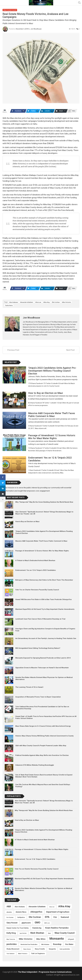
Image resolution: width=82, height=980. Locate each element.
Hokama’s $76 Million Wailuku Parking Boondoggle (35, 765)
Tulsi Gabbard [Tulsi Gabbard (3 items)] (10, 954)
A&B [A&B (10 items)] (9, 907)
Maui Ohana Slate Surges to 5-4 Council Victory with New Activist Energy (43, 726)
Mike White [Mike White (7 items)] (41, 939)
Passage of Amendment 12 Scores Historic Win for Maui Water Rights (42, 551)
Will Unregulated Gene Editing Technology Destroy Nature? (38, 648)
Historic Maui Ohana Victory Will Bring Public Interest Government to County (44, 736)
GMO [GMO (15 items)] (37, 923)
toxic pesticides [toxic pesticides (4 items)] (65, 949)
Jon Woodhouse (36, 29)
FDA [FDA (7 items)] (55, 917)
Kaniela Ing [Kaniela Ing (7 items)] (37, 928)
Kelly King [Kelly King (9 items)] (11, 933)
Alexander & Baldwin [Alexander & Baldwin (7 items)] (37, 907)
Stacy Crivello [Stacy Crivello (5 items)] (40, 949)
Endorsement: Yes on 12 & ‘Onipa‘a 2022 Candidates (36, 570)
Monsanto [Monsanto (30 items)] (57, 939)
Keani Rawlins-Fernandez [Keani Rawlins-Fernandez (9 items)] (57, 928)
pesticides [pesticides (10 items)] (12, 944)
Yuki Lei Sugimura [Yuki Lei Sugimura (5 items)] (38, 954)
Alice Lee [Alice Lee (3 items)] (52, 907)
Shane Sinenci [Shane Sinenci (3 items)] (27, 949)
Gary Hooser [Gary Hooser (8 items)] (12, 923)
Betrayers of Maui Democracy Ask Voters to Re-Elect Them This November (44, 580)
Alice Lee (38, 302)
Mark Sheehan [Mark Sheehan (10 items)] (37, 933)
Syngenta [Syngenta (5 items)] (52, 949)
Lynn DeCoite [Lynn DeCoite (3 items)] (23, 933)
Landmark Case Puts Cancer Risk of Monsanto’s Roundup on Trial (40, 619)
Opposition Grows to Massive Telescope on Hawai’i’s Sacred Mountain (42, 668)
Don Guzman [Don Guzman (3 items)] (10, 917)
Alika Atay (46, 302)
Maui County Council (10, 10)
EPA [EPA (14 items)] (47, 917)
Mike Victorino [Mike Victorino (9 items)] (26, 939)
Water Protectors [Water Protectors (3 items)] (23, 954)
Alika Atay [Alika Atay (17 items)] (64, 906)
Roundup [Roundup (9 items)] (57, 944)
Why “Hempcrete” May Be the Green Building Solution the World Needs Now (44, 502)
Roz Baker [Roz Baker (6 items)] (69, 944)
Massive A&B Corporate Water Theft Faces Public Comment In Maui (41, 541)
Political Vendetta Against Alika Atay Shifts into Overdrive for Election (42, 755)
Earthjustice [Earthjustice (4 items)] (21, 917)
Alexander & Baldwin (27, 302)
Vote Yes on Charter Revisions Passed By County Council (37, 590)
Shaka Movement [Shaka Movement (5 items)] (13, 949)
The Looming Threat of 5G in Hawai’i (29, 687)
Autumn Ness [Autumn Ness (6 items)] (21, 912)
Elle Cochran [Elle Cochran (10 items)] (35, 917)
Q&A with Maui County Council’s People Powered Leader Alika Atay (41, 746)
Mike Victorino (67, 302)
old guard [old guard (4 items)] (71, 939)
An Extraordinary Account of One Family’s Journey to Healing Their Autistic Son (46, 638)
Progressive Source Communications (55, 972)
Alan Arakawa (14, 302)
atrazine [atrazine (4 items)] (9, 912)
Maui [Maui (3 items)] (49, 933)
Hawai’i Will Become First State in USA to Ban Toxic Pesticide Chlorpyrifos (44, 599)
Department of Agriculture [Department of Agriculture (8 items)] (58, 912)
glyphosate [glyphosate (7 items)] (26, 923)
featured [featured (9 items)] (65, 917)
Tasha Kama (9, 305)
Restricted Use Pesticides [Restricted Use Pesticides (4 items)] (29, 944)
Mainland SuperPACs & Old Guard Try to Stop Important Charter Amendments (45, 609)
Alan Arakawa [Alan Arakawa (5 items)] (20, 907)
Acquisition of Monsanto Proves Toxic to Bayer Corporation (38, 697)
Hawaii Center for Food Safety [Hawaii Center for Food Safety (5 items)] (18, 928)
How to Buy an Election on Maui (27, 522)
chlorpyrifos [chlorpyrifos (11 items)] (36, 912)
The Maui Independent (28, 972)
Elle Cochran (56, 302)
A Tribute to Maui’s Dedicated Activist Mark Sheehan (35, 560)
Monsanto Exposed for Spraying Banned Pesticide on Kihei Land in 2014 (43, 658)
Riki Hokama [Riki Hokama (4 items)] (45, 944)
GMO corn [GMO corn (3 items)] (47, 923)
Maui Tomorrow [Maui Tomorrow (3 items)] (11, 939)
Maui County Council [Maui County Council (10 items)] (65, 933)
